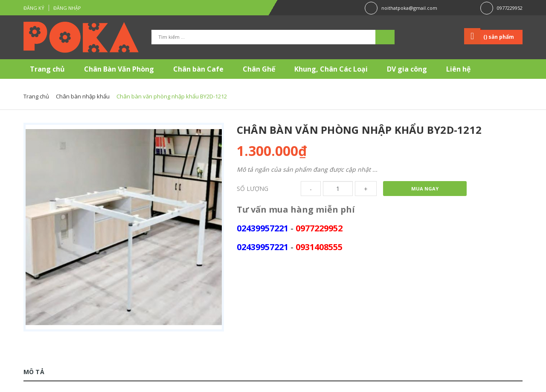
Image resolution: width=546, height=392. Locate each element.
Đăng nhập (67, 8)
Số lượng (253, 189)
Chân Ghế (259, 69)
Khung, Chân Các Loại (331, 69)
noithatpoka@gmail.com (409, 8)
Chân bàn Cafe (198, 69)
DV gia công (407, 69)
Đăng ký (34, 8)
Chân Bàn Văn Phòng (119, 69)
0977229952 (510, 8)
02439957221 (263, 228)
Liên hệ (458, 69)
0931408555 (319, 247)
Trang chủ (47, 69)
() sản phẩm (499, 37)
